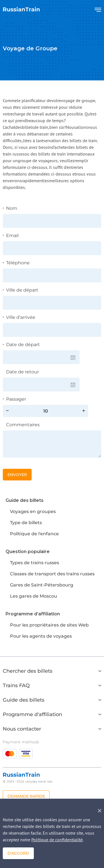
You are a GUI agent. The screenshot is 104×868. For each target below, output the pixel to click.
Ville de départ (22, 290)
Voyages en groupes (33, 511)
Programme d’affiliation (33, 614)
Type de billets (26, 523)
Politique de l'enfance (34, 534)
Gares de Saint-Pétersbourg (42, 585)
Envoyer (17, 475)
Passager (16, 399)
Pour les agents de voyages (41, 636)
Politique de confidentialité (57, 840)
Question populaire (28, 552)
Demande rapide (26, 796)
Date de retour (22, 372)
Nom (12, 208)
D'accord (18, 853)
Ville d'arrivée (21, 317)
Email (12, 236)
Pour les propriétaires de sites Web (49, 625)
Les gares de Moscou (34, 596)
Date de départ (23, 345)
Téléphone (18, 263)
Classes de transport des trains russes (52, 574)
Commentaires (23, 425)
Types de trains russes (35, 563)
